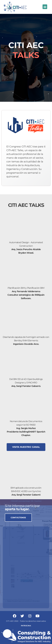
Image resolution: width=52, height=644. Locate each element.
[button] (45, 7)
